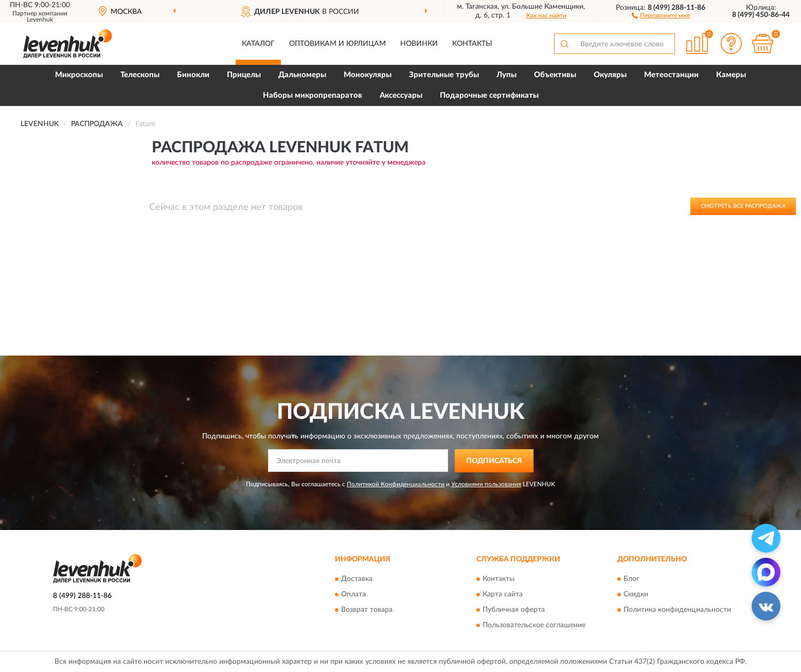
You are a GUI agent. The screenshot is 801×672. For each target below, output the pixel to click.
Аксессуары (401, 95)
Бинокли (193, 75)
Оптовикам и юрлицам (337, 44)
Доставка (357, 579)
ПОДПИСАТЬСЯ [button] (494, 461)
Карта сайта (503, 595)
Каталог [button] (258, 44)
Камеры (731, 75)
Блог (631, 579)
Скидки (636, 595)
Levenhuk (40, 20)
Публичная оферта (514, 610)
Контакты (472, 44)
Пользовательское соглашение (534, 626)
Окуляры (610, 75)
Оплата (353, 595)
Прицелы (244, 75)
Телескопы (140, 75)
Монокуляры (368, 75)
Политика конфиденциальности (677, 610)
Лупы (506, 75)
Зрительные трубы (444, 75)
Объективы (555, 75)
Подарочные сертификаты (489, 95)
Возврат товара (367, 610)
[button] (661, 15)
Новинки (419, 44)
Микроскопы (79, 75)
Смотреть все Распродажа (743, 206)
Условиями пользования (486, 484)
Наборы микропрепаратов (313, 95)
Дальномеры (302, 75)
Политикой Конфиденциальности (396, 484)
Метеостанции (671, 75)
